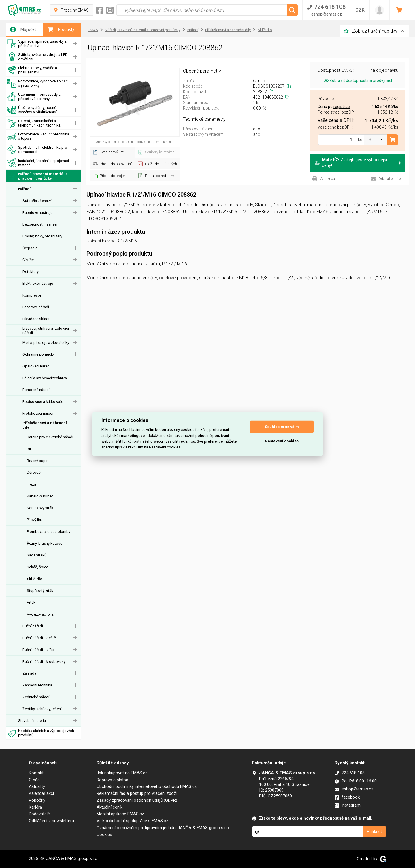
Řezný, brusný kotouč (45, 543)
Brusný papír (37, 461)
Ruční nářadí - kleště (39, 638)
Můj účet (23, 29)
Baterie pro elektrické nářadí (50, 437)
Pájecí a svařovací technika (45, 378)
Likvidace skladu (36, 319)
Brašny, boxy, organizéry (42, 236)
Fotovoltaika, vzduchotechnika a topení (38, 136)
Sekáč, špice (37, 567)
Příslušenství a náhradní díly (45, 425)
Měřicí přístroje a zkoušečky (46, 343)
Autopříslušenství (37, 201)
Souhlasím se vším (282, 427)
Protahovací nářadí (38, 413)
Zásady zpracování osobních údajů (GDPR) (137, 800)
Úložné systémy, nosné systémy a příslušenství (32, 110)
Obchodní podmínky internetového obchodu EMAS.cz (147, 786)
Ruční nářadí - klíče (38, 650)
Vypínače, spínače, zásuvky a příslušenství (37, 44)
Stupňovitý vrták (40, 591)
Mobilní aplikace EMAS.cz (120, 814)
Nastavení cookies (282, 441)
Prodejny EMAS (71, 10)
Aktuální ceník (110, 807)
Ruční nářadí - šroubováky (44, 662)
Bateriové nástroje (37, 213)
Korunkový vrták (40, 508)
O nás (34, 780)
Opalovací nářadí (36, 366)
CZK (360, 10)
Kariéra (35, 807)
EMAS (93, 30)
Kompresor (32, 295)
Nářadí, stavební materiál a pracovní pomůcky (38, 176)
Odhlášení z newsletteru (51, 821)
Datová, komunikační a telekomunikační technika (34, 123)
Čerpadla (30, 248)
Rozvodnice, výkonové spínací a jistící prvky (38, 83)
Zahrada (29, 673)
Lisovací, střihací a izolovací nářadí (46, 331)
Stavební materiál (32, 721)
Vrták (31, 602)
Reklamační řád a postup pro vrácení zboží (137, 793)
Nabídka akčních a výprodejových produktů (41, 733)
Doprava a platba (112, 780)
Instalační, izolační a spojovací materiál (38, 163)
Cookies (104, 835)
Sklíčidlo (35, 579)
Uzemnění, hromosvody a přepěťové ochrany (34, 97)
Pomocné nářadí (36, 390)
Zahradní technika (37, 685)
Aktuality (37, 786)
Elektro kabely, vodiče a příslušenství (32, 70)
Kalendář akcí (41, 793)
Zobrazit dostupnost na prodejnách (358, 80)
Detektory (31, 272)
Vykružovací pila (40, 614)
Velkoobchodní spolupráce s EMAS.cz (132, 821)
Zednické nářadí (36, 697)
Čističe (28, 260)
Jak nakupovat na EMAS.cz (122, 773)
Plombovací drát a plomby (49, 532)
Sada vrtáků (37, 555)
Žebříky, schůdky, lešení (42, 709)
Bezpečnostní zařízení (41, 224)
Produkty (61, 29)
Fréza (31, 484)
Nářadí (24, 189)
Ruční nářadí (33, 626)
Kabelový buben (40, 496)
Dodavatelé (39, 814)
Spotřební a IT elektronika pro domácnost (37, 150)
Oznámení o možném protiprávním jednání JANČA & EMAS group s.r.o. (163, 828)
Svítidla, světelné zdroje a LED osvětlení (38, 57)
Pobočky (37, 800)
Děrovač (34, 472)
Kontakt (36, 773)
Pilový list (34, 520)
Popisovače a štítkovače (43, 402)
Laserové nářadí (36, 307)
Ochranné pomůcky (39, 354)
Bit (29, 449)
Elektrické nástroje (38, 283)
